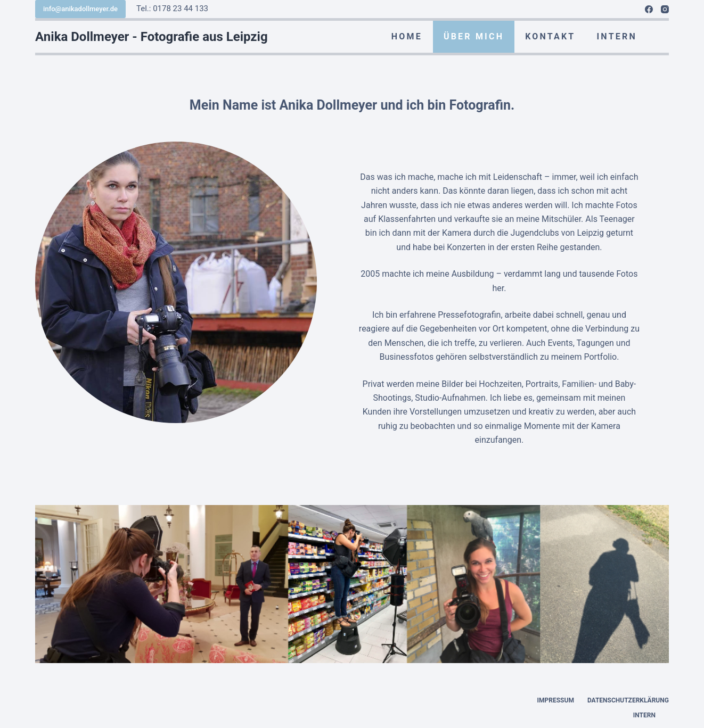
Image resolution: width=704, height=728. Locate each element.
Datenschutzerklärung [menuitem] (628, 700)
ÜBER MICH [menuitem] (474, 36)
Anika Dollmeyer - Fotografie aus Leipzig (152, 37)
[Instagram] (665, 9)
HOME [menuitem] (407, 36)
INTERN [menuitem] (616, 36)
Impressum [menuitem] (556, 700)
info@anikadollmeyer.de (80, 9)
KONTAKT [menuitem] (550, 36)
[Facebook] (649, 9)
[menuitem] (658, 37)
